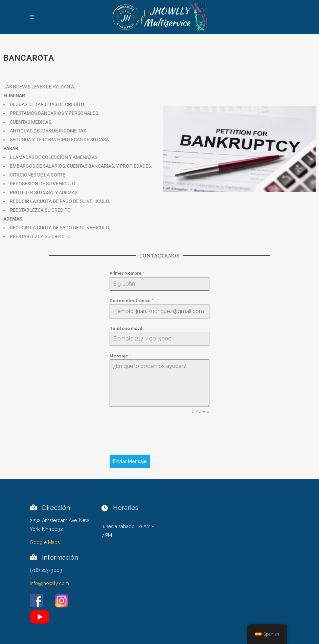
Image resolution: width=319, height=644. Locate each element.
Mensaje (120, 356)
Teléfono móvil (126, 329)
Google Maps (45, 542)
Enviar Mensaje (130, 461)
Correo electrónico (131, 301)
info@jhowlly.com (49, 583)
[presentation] (159, 435)
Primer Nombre (127, 273)
